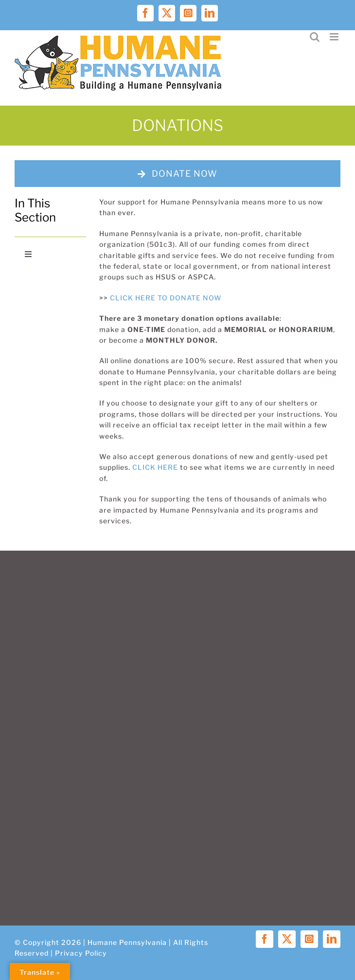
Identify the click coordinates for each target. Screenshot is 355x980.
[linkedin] (332, 939)
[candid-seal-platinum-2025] (50, 282)
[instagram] (309, 939)
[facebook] (265, 939)
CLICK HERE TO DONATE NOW (166, 298)
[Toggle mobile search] (315, 37)
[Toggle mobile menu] (335, 37)
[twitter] (287, 939)
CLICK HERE (155, 467)
